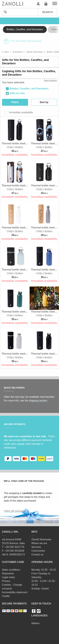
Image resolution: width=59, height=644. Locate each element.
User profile (38, 4)
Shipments (8, 573)
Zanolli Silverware (41, 539)
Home (6, 52)
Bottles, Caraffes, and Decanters (25, 29)
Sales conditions (11, 570)
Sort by (44, 102)
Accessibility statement (15, 592)
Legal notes (8, 577)
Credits (6, 596)
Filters (15, 102)
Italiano (36, 623)
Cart (46, 4)
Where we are (39, 543)
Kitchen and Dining (34, 52)
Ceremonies (38, 551)
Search (48, 12)
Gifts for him (17, 93)
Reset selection (51, 80)
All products (17, 52)
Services (36, 547)
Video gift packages (15, 511)
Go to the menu (55, 4)
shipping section (38, 401)
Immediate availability (21, 112)
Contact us (37, 554)
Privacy (6, 581)
